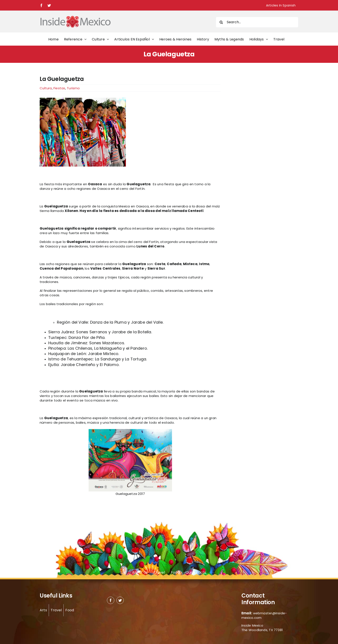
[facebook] (111, 600)
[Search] (221, 22)
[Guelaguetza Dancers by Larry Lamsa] (130, 132)
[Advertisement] (253, 140)
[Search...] (257, 22)
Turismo (73, 88)
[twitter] (120, 600)
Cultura (46, 88)
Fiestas (59, 88)
